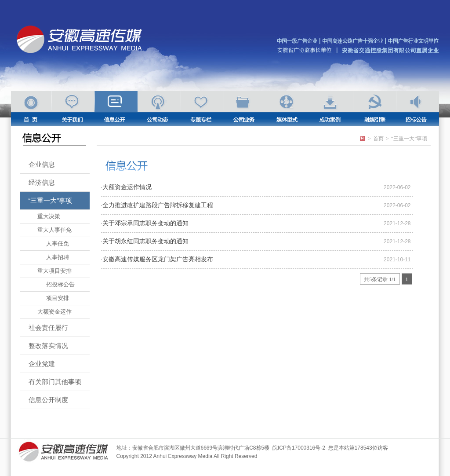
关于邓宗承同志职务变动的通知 (145, 223)
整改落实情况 (48, 346)
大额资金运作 (54, 312)
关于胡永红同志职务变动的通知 (145, 241)
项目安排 (58, 298)
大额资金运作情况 (127, 187)
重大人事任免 (54, 230)
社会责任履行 (48, 328)
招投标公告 (60, 284)
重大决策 (49, 216)
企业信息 (42, 164)
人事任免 (58, 243)
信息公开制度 (48, 400)
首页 (378, 139)
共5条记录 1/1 (380, 279)
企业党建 (42, 364)
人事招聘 (58, 257)
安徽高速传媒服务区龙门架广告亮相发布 (158, 259)
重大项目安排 (54, 271)
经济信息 (42, 182)
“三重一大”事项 (51, 200)
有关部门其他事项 (55, 382)
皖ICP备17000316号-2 (299, 448)
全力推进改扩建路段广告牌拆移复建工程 (158, 205)
